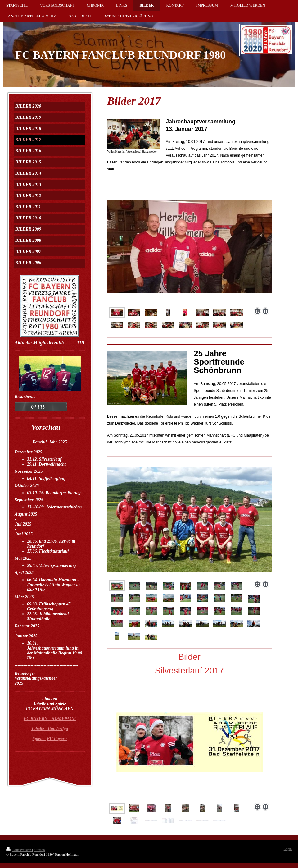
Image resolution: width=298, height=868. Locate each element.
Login (288, 849)
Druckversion (19, 850)
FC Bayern (57, 739)
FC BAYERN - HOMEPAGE (50, 719)
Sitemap (39, 850)
